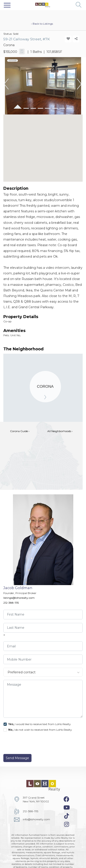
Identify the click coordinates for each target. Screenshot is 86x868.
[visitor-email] (43, 646)
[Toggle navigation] (7, 5)
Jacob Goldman (18, 588)
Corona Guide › (20, 431)
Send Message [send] (17, 758)
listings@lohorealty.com (19, 598)
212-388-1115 (11, 603)
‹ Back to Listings (42, 24)
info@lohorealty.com (36, 819)
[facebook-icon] (66, 799)
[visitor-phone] (43, 659)
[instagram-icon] (67, 824)
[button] (79, 5)
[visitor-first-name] (43, 615)
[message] (43, 699)
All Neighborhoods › (60, 431)
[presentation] (34, 744)
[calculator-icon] (22, 52)
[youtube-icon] (67, 808)
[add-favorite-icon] (68, 39)
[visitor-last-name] (43, 628)
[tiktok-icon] (67, 816)
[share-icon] (76, 39)
